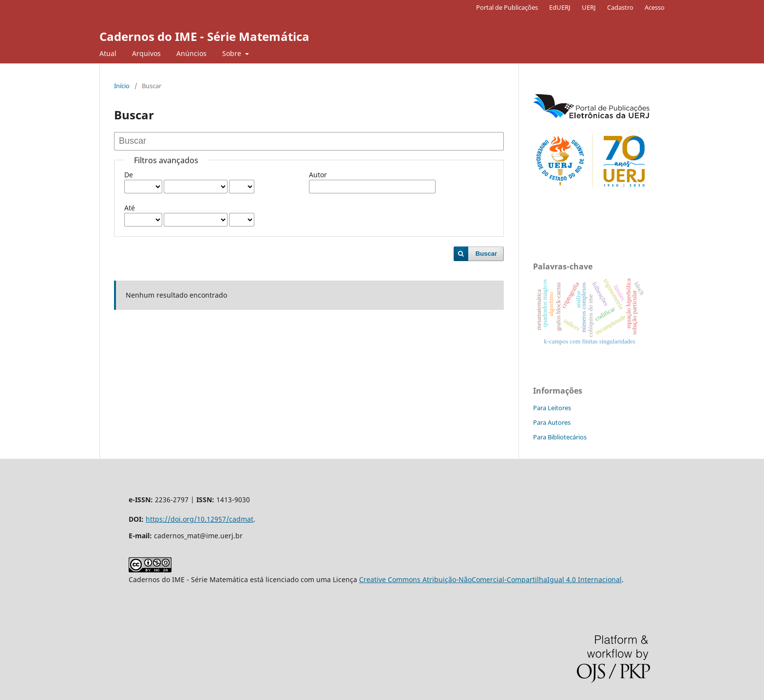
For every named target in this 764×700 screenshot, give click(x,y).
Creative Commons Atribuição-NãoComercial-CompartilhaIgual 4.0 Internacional (490, 579)
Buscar (486, 254)
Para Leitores (552, 408)
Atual (108, 53)
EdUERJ (560, 7)
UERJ (589, 7)
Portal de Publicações (507, 7)
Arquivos (146, 53)
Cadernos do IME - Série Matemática (204, 36)
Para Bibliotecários (560, 437)
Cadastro (620, 7)
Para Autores (552, 422)
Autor (318, 175)
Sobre (233, 53)
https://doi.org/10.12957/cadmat (200, 519)
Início (122, 86)
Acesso (655, 7)
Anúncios (191, 53)
